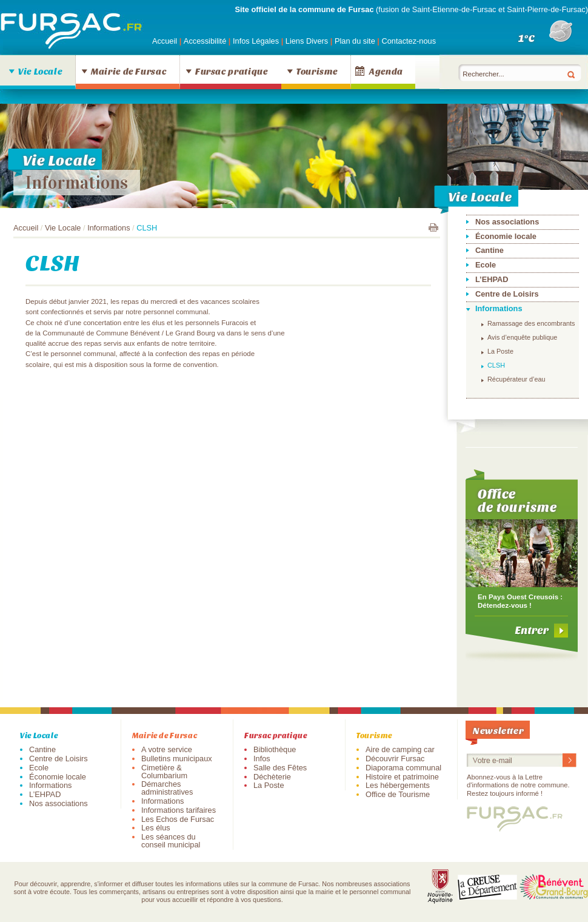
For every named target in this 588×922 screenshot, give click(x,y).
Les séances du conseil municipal (171, 841)
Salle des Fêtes (280, 768)
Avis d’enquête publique (522, 337)
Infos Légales (257, 41)
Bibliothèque (275, 749)
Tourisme (317, 71)
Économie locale (506, 236)
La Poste (500, 351)
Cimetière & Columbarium (164, 772)
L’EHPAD (492, 279)
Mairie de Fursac (129, 71)
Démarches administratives (167, 788)
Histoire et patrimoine (402, 777)
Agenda (386, 71)
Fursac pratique (232, 71)
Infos (262, 759)
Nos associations (507, 222)
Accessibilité (206, 41)
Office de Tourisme (398, 794)
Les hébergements (398, 785)
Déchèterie (272, 777)
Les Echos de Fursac (178, 819)
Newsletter (498, 730)
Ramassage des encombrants (531, 323)
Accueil (165, 41)
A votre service (167, 749)
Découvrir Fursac (395, 759)
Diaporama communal (403, 768)
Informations (77, 183)
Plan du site (355, 41)
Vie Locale (40, 71)
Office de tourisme (517, 500)
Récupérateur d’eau (516, 379)
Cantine (489, 250)
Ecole (486, 265)
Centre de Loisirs (507, 294)
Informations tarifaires (179, 810)
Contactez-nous (409, 41)
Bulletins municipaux (177, 759)
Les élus (156, 828)
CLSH (496, 365)
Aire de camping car (400, 749)
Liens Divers (307, 41)
